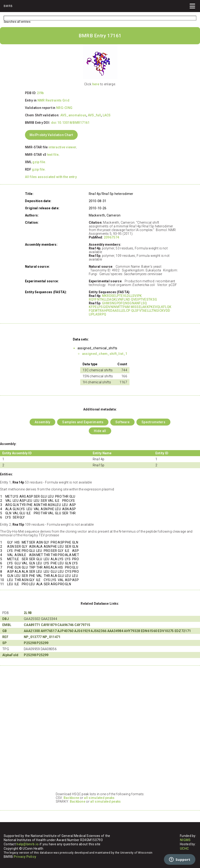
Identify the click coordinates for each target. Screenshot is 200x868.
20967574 (111, 237)
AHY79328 (132, 631)
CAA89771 (32, 625)
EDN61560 (149, 631)
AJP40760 (65, 631)
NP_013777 (33, 637)
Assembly (42, 422)
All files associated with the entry (51, 177)
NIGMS (185, 840)
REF (5, 637)
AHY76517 (49, 631)
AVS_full (94, 115)
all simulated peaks (99, 798)
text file (53, 155)
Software (122, 422)
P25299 (43, 643)
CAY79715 (82, 625)
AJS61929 (82, 631)
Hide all (100, 431)
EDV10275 (166, 631)
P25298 (30, 643)
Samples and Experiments (83, 422)
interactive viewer (62, 147)
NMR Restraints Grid (53, 100)
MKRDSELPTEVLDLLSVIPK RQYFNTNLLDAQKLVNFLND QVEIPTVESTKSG (123, 298)
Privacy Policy (25, 857)
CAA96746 (65, 625)
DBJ (6, 619)
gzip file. (39, 162)
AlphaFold (10, 655)
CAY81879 (49, 625)
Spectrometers (153, 422)
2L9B (28, 613)
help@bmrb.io (28, 844)
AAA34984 (115, 631)
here (96, 84)
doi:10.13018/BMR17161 (70, 123)
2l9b (40, 93)
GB (5, 631)
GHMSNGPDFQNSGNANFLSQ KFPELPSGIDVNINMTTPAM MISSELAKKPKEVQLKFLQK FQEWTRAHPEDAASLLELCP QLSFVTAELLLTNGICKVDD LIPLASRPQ (130, 309)
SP (5, 643)
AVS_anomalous (73, 115)
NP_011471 (52, 637)
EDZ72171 (183, 631)
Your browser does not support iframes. (100, 731)
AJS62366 (98, 631)
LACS (107, 115)
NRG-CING (64, 108)
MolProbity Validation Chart (51, 135)
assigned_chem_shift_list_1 (105, 354)
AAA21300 (32, 631)
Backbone (71, 798)
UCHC (184, 849)
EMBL (7, 625)
